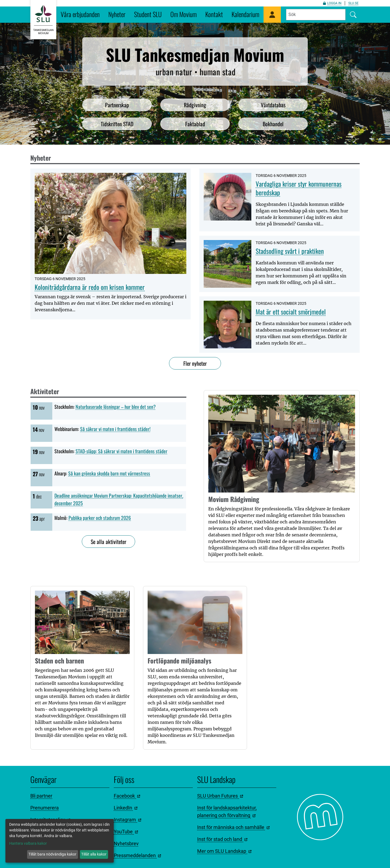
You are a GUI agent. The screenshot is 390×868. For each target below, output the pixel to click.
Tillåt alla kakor (94, 854)
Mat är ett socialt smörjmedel (291, 312)
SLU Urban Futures (220, 796)
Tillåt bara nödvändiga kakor (52, 854)
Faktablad (195, 124)
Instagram (128, 820)
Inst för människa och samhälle (233, 827)
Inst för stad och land (222, 839)
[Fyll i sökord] (316, 15)
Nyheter (117, 14)
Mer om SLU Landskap (224, 851)
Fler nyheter (195, 363)
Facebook (127, 796)
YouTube (126, 832)
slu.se (353, 3)
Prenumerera (45, 808)
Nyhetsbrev (126, 843)
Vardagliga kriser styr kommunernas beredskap (299, 188)
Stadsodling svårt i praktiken (290, 251)
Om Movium (183, 14)
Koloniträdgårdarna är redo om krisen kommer (90, 287)
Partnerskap (117, 105)
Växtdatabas (273, 105)
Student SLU (148, 14)
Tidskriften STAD (117, 124)
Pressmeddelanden (137, 855)
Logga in (332, 3)
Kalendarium (245, 14)
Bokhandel (273, 124)
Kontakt (214, 14)
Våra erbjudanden (80, 14)
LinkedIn (126, 808)
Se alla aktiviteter (108, 542)
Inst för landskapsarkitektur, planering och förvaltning (227, 812)
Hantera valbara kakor (28, 843)
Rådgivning (195, 105)
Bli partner (41, 796)
